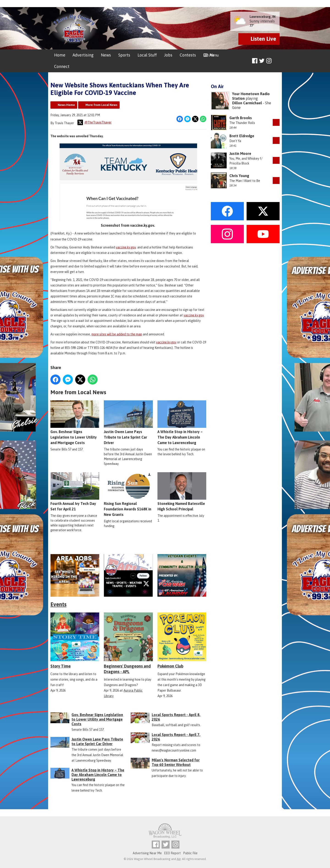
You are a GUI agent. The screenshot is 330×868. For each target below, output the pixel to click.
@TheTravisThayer (95, 122)
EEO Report (172, 853)
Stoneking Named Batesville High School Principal (182, 492)
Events (58, 604)
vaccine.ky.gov (126, 247)
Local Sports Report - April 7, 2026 (176, 737)
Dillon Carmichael (247, 103)
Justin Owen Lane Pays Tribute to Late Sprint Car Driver (128, 423)
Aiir (179, 859)
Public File (190, 853)
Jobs (168, 55)
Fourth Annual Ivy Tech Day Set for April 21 (75, 492)
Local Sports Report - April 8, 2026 (176, 717)
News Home (66, 105)
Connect (62, 66)
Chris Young (239, 176)
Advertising (83, 55)
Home (60, 55)
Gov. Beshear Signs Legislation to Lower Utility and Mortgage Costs (75, 423)
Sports (124, 55)
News (106, 55)
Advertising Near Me (147, 853)
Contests (188, 55)
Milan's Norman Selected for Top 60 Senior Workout (176, 762)
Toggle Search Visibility (277, 61)
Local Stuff (147, 55)
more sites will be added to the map (117, 334)
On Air (209, 55)
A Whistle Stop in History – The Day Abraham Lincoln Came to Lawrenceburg (182, 423)
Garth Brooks (241, 118)
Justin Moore (240, 154)
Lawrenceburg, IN (263, 17)
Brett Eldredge (242, 136)
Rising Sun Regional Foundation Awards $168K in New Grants (128, 494)
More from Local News (101, 105)
